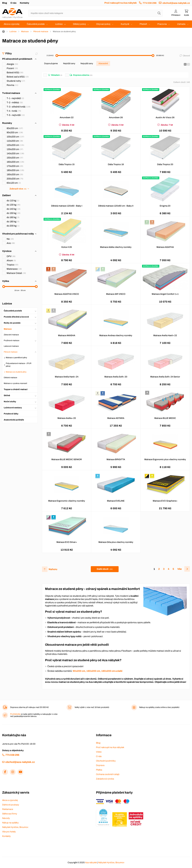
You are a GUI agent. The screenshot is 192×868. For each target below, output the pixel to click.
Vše (180, 569)
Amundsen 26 (116, 117)
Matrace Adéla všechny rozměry (116, 247)
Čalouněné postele (36, 24)
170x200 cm (15, 166)
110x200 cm (15, 141)
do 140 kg (14, 209)
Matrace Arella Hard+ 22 (165, 335)
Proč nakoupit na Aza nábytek (121, 3)
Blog (5, 3)
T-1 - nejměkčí (15, 98)
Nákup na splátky (10, 823)
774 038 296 (150, 3)
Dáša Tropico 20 (165, 164)
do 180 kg (13, 222)
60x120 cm (14, 183)
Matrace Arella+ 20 (67, 418)
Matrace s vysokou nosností (15, 383)
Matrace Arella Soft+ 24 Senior (165, 377)
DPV (11, 256)
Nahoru (53, 569)
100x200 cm (15, 137)
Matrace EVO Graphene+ (165, 501)
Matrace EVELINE (116, 501)
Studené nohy (16, 81)
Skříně (7, 395)
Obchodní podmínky (106, 761)
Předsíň (143, 24)
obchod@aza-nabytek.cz (176, 3)
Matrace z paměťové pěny (16, 358)
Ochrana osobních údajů (108, 774)
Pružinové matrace (12, 341)
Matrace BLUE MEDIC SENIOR (67, 459)
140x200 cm (15, 153)
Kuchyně (125, 24)
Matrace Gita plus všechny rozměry (116, 542)
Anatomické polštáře (14, 420)
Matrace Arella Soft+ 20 (116, 377)
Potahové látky (11, 414)
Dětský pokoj (79, 24)
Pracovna (162, 24)
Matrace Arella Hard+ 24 (67, 377)
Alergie (12, 64)
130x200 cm (15, 149)
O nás (13, 3)
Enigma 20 (165, 206)
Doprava (100, 765)
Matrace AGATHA (165, 247)
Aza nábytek (91, 862)
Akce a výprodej (12, 24)
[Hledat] (159, 13)
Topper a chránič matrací (16, 389)
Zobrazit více (18, 189)
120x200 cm (15, 145)
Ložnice (59, 24)
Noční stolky (10, 402)
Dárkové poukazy (11, 805)
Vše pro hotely (9, 832)
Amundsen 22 (67, 117)
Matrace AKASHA (67, 335)
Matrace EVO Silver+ (67, 542)
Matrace (25, 32)
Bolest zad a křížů (18, 77)
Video (99, 752)
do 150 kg (14, 213)
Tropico (13, 265)
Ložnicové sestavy (13, 408)
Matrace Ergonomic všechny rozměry (67, 501)
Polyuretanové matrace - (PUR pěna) (19, 365)
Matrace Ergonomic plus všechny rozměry (165, 459)
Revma (12, 85)
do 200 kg (13, 226)
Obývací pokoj (103, 24)
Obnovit (186, 56)
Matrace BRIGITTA (116, 459)
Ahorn (11, 260)
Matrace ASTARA (116, 418)
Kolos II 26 (67, 247)
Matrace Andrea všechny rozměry (116, 335)
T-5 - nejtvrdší (16, 115)
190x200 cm (15, 174)
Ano (11, 243)
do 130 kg (14, 205)
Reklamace (8, 809)
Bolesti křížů (15, 72)
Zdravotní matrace (11, 335)
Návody (6, 818)
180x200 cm (15, 170)
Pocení (12, 68)
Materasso (14, 269)
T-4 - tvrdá (14, 111)
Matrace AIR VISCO (116, 294)
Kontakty (24, 3)
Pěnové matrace (41, 32)
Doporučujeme (51, 63)
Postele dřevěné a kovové (16, 317)
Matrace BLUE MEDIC (165, 418)
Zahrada (181, 24)
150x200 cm (15, 158)
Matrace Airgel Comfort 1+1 (165, 294)
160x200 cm (15, 162)
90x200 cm (15, 132)
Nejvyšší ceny (87, 63)
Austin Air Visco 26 (165, 117)
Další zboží (105, 569)
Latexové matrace (11, 346)
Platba (99, 770)
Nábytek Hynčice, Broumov (15, 827)
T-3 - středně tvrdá (19, 107)
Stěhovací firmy (10, 814)
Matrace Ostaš (16, 273)
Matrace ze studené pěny (16, 372)
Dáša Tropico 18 (116, 164)
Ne (10, 239)
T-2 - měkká (15, 102)
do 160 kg (13, 217)
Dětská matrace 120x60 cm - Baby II (116, 206)
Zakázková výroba (105, 779)
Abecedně (103, 63)
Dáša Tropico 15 (67, 164)
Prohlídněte (15, 714)
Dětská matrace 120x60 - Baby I (67, 206)
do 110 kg (13, 201)
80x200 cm (15, 128)
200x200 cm (15, 179)
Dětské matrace (10, 378)
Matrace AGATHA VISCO (67, 294)
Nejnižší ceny (69, 63)
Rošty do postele (12, 323)
